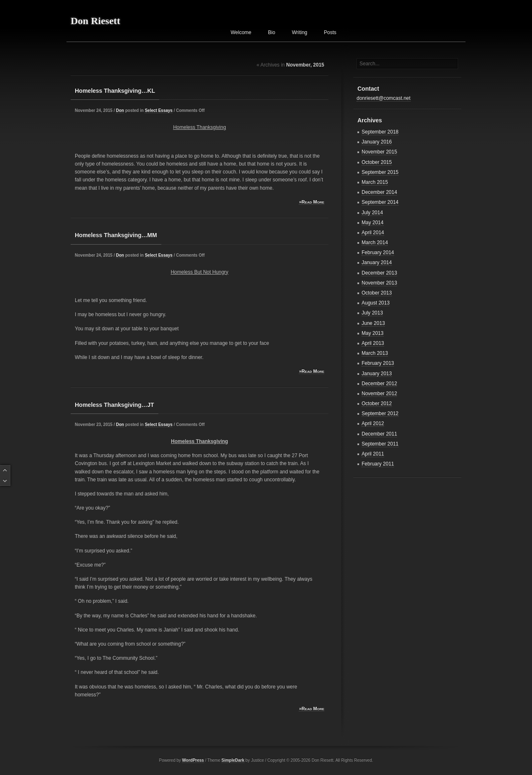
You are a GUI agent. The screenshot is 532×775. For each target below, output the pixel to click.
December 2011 (379, 434)
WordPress (193, 760)
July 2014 (372, 213)
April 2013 (373, 343)
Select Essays (159, 110)
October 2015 (377, 162)
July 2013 (372, 313)
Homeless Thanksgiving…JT (115, 405)
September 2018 (380, 132)
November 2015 (379, 152)
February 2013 (378, 363)
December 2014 (379, 192)
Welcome (241, 32)
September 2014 (380, 202)
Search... (369, 64)
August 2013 (376, 303)
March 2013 (375, 353)
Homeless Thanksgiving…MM (116, 235)
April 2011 (373, 454)
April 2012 (373, 423)
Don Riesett (95, 21)
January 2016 (377, 142)
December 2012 (379, 384)
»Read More (312, 202)
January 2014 (377, 262)
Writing (299, 32)
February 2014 (378, 253)
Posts (330, 32)
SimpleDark (233, 760)
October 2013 (377, 293)
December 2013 (379, 273)
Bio (272, 32)
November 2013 (379, 283)
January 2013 (377, 374)
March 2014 (375, 243)
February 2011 (378, 464)
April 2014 (373, 233)
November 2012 (379, 394)
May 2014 (373, 223)
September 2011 (380, 444)
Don (120, 110)
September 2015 (380, 172)
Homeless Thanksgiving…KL (115, 91)
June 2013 (373, 323)
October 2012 (377, 404)
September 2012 (380, 413)
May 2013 (373, 333)
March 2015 (375, 182)
